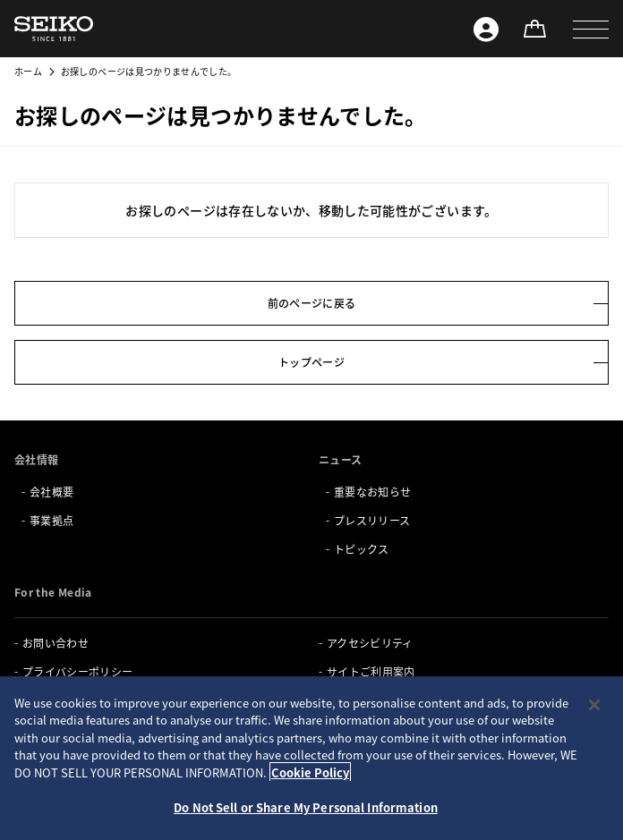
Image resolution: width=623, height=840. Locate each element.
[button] (591, 29)
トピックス (362, 549)
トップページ (311, 362)
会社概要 (51, 492)
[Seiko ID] (486, 29)
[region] (311, 758)
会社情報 (36, 459)
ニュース (340, 459)
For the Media (53, 592)
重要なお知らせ (372, 492)
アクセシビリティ (370, 643)
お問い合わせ (55, 643)
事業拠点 (51, 520)
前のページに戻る (312, 303)
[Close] (594, 705)
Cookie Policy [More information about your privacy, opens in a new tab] (310, 772)
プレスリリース (372, 520)
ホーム (28, 71)
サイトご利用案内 (371, 671)
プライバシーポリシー (78, 671)
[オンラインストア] (534, 29)
